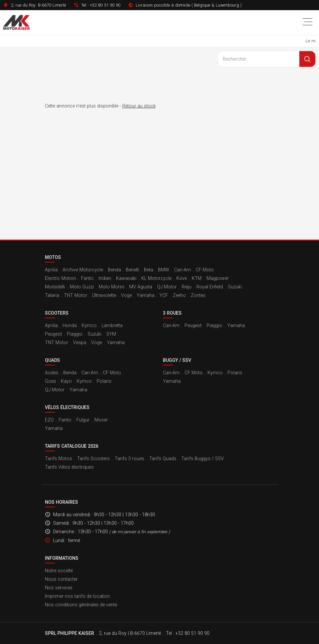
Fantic (87, 278)
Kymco (89, 325)
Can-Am (182, 270)
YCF (164, 295)
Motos (53, 257)
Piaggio (75, 334)
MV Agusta (141, 287)
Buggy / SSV (177, 360)
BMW (164, 270)
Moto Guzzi (82, 287)
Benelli (132, 270)
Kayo (66, 381)
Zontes (198, 295)
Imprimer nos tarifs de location (77, 596)
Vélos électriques (67, 407)
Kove (182, 278)
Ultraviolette (104, 295)
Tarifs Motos (59, 459)
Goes (50, 381)
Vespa (80, 342)
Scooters (57, 313)
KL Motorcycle (156, 278)
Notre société (59, 571)
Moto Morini (111, 287)
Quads (52, 360)
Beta (149, 270)
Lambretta (112, 325)
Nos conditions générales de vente (81, 605)
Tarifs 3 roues (130, 459)
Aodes (52, 373)
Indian (105, 278)
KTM (197, 278)
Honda (70, 325)
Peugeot (53, 334)
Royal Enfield (210, 287)
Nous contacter (61, 579)
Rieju (187, 287)
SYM (111, 334)
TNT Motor (76, 295)
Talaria (52, 295)
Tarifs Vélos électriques (69, 467)
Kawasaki (126, 278)
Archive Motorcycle (83, 270)
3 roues (172, 313)
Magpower (218, 278)
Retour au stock (139, 106)
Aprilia (51, 270)
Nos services (59, 588)
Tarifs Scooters (93, 459)
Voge (126, 295)
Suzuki (235, 287)
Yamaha (146, 295)
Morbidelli (55, 287)
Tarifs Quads (163, 459)
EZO (49, 420)
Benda (114, 270)
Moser (101, 420)
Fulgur (83, 420)
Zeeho (179, 295)
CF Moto (205, 270)
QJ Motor (167, 287)
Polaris (104, 381)
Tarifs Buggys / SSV (203, 459)
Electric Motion (60, 278)
